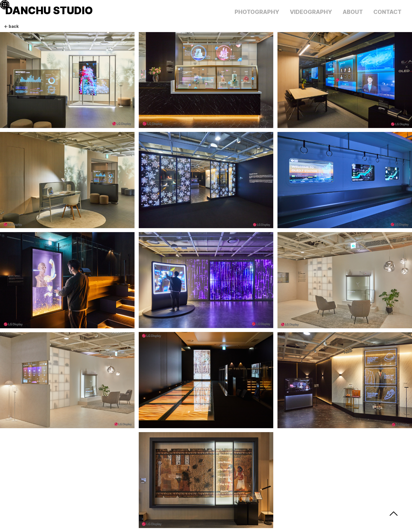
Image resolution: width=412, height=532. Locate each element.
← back (11, 26)
